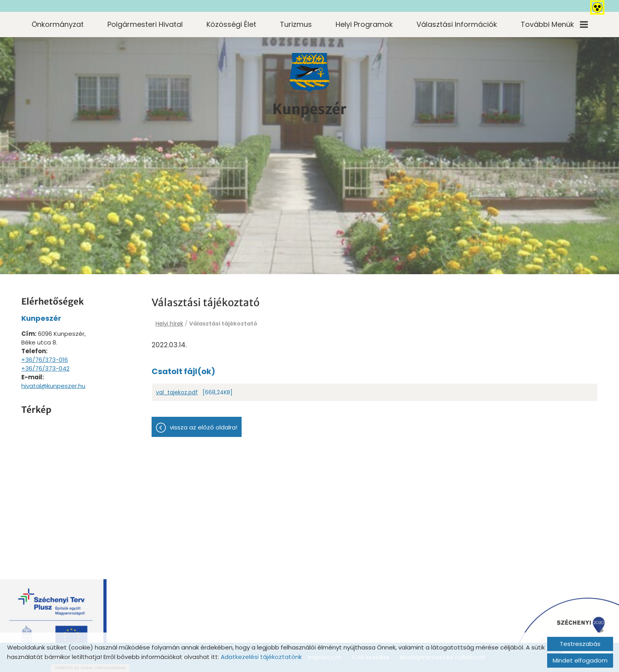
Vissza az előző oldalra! (204, 427)
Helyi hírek (169, 324)
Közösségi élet (231, 24)
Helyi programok (364, 24)
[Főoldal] (309, 73)
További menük (554, 24)
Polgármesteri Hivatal (145, 24)
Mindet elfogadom (580, 660)
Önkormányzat (58, 24)
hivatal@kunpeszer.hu (53, 386)
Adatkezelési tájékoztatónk (261, 657)
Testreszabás (580, 644)
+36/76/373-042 (45, 368)
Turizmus (296, 24)
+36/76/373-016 (45, 360)
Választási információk (457, 24)
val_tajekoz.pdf (177, 392)
